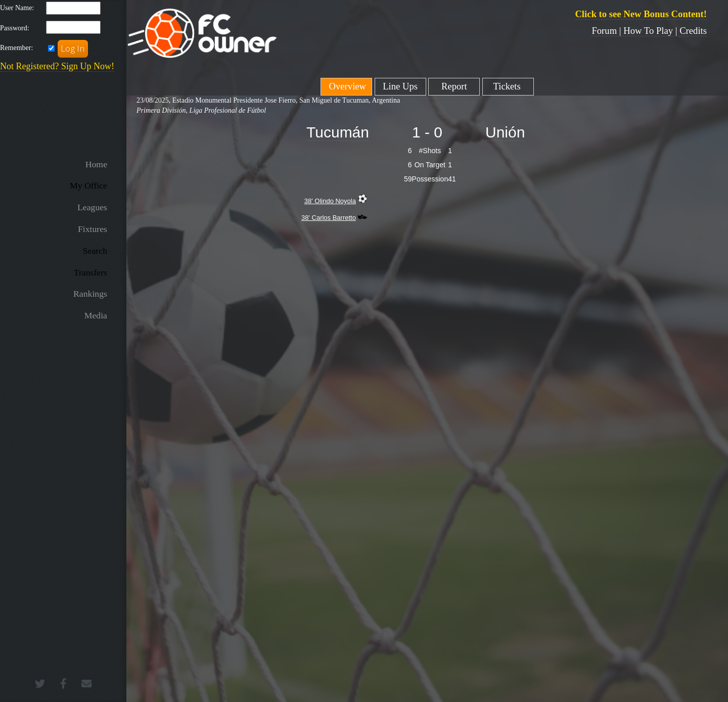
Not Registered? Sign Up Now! (57, 66)
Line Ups (400, 86)
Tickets (508, 86)
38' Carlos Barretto (329, 218)
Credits (693, 31)
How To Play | (651, 31)
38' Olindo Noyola (330, 201)
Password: (15, 28)
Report (454, 86)
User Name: (17, 8)
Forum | (607, 31)
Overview (346, 86)
